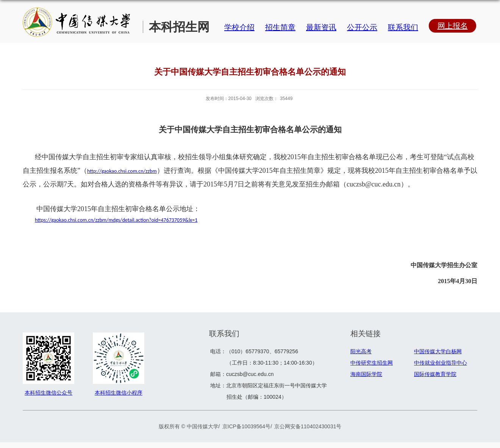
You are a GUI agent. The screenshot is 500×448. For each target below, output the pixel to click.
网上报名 (453, 26)
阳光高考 (361, 351)
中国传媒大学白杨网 (438, 351)
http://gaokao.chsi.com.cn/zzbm (122, 171)
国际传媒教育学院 (435, 374)
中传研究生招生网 (372, 363)
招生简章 (280, 27)
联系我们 (403, 27)
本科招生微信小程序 (119, 393)
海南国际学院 (366, 374)
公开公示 (362, 27)
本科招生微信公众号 (48, 393)
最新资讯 (321, 27)
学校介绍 (239, 27)
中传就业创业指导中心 (441, 363)
